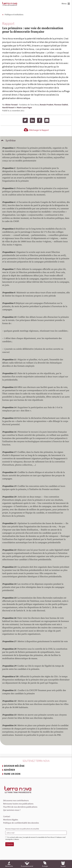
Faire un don (12, 774)
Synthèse (11, 140)
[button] (68, 4)
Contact (7, 816)
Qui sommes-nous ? (12, 810)
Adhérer (9, 770)
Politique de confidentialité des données (21, 823)
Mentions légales (11, 820)
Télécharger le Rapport (36, 130)
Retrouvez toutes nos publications (18, 804)
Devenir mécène (14, 766)
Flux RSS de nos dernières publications (20, 807)
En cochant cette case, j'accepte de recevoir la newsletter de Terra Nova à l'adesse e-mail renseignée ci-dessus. (35, 838)
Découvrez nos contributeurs (16, 800)
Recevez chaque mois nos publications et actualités (22, 829)
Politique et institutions (14, 15)
